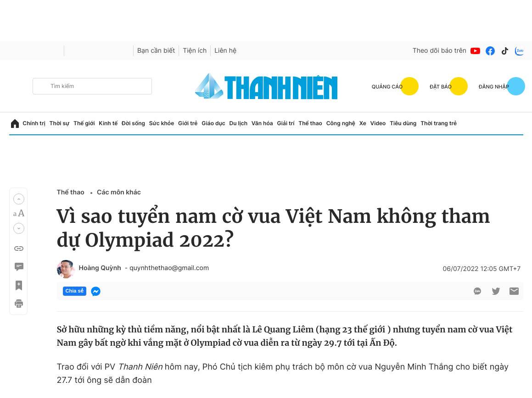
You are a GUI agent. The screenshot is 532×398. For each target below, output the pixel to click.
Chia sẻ (75, 291)
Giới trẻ (188, 123)
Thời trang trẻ (439, 123)
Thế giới (84, 123)
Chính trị (34, 123)
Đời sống (133, 123)
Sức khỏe (162, 123)
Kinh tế (108, 123)
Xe (363, 123)
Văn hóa (262, 123)
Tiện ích (195, 51)
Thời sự (60, 123)
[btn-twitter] (496, 291)
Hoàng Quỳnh (100, 268)
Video (378, 123)
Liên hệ (225, 51)
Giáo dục (213, 123)
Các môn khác (119, 192)
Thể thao (310, 123)
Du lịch (239, 123)
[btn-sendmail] (514, 291)
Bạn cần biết (156, 51)
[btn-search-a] (42, 86)
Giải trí (286, 123)
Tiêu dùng (403, 123)
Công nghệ (341, 123)
